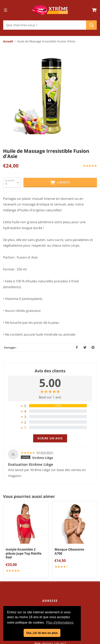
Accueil (8, 41)
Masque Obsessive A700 (69, 470)
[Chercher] (45, 25)
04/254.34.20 (53, 549)
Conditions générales (52, 595)
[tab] (50, 324)
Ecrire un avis (50, 357)
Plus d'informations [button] (60, 623)
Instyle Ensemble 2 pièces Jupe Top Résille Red (24, 472)
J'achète (60, 101)
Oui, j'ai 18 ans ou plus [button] (42, 633)
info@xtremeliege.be (55, 556)
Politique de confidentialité (52, 602)
